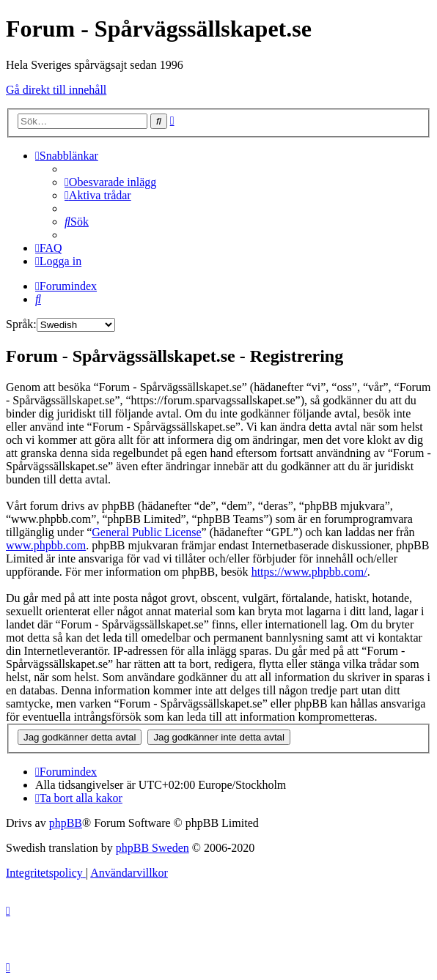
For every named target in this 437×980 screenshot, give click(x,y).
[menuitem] (110, 182)
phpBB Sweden (153, 848)
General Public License (146, 532)
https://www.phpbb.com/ (309, 572)
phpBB (66, 823)
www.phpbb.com (46, 545)
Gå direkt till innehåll (56, 90)
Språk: (21, 324)
